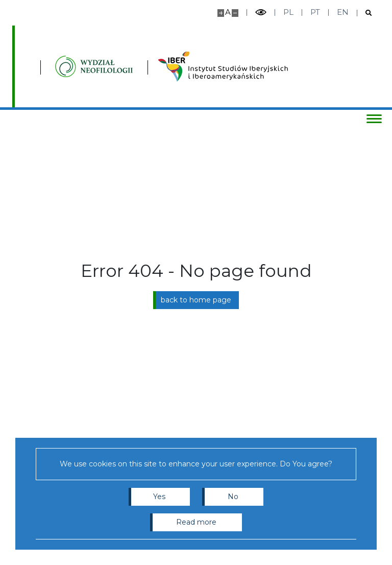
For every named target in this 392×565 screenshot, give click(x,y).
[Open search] (365, 13)
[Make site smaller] (235, 13)
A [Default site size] (228, 12)
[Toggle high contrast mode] (261, 13)
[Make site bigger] (221, 13)
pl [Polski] (288, 12)
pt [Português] (315, 12)
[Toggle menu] (374, 119)
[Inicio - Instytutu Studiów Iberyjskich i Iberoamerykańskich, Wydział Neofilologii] (94, 66)
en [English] (343, 12)
